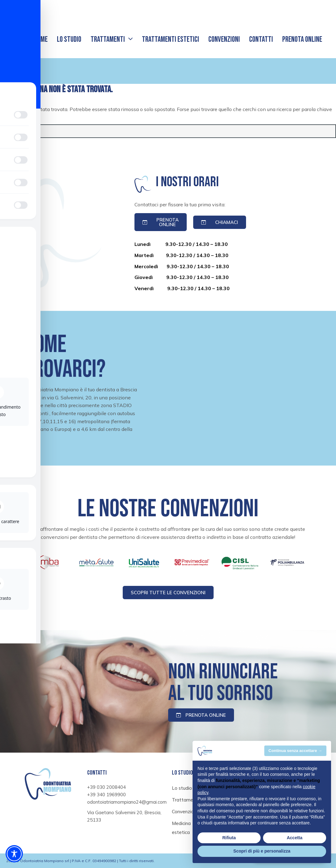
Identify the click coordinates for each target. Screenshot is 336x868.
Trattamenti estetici (170, 39)
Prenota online (302, 39)
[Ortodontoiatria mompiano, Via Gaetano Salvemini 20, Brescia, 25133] (252, 388)
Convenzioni (224, 39)
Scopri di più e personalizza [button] (262, 851)
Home (41, 39)
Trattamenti (114, 40)
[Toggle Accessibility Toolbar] (14, 854)
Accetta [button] (295, 838)
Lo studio (69, 39)
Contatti (261, 39)
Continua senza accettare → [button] (295, 751)
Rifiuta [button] (229, 838)
